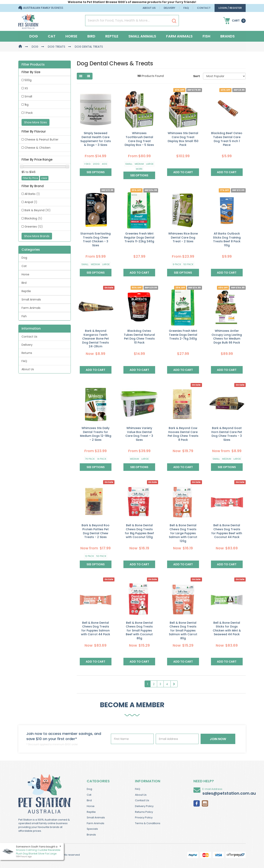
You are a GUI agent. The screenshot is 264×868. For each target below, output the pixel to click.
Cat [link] (24, 266)
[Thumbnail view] (81, 76)
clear (44, 178)
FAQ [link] (24, 361)
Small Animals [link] (31, 299)
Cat (52, 36)
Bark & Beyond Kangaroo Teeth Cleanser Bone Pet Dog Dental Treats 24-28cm (96, 339)
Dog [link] (24, 258)
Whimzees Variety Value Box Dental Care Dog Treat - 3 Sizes (139, 434)
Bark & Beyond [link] (38, 210)
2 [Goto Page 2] (154, 684)
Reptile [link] (26, 291)
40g (104, 164)
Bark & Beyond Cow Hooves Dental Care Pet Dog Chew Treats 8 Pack (183, 434)
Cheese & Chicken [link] (37, 148)
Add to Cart (183, 172)
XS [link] (26, 88)
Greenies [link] (34, 227)
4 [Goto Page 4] (167, 684)
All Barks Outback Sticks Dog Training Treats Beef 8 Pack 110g (227, 239)
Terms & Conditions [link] (148, 823)
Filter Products (33, 65)
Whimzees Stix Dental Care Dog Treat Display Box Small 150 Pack (183, 139)
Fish (206, 36)
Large (150, 164)
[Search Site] (174, 21)
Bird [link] (24, 283)
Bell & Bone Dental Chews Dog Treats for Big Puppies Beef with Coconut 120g (139, 531)
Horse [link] (25, 274)
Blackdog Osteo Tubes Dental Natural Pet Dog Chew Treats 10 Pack (139, 337)
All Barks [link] (32, 194)
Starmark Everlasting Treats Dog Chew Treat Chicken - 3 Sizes (96, 239)
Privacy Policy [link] (144, 817)
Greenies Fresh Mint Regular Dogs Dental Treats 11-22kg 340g (139, 237)
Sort (197, 76)
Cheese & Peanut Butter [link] (41, 139)
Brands (228, 36)
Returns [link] (27, 353)
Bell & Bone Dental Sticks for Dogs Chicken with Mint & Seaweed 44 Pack (227, 629)
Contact (204, 8)
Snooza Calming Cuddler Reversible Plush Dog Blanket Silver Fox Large (38, 852)
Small (129, 164)
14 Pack (102, 459)
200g (96, 164)
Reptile (112, 36)
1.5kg (87, 164)
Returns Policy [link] (144, 812)
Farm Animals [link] (31, 308)
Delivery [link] (27, 345)
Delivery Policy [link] (144, 806)
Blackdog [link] (33, 218)
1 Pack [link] (29, 113)
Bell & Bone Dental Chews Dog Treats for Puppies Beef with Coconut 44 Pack (227, 531)
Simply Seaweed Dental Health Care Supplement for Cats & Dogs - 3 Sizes (96, 139)
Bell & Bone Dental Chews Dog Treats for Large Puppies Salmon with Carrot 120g (183, 533)
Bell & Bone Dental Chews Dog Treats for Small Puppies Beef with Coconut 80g (139, 630)
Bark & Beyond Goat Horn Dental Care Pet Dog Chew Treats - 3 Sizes (227, 434)
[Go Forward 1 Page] (174, 684)
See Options (96, 172)
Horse (71, 36)
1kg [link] (27, 105)
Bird (91, 36)
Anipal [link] (31, 202)
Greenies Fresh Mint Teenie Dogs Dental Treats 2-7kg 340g (183, 335)
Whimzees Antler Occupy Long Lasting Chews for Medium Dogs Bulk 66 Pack (227, 337)
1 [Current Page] (148, 684)
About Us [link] (28, 369)
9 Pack (177, 264)
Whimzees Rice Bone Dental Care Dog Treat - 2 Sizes (183, 237)
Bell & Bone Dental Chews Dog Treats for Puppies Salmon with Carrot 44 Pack (96, 629)
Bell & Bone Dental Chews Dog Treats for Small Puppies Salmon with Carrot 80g (183, 630)
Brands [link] (91, 835)
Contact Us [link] (29, 337)
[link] (197, 803)
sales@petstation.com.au (229, 793)
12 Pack (89, 556)
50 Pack (188, 264)
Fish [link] (24, 316)
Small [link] (28, 96)
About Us (149, 8)
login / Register (230, 8)
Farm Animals (179, 36)
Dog (34, 36)
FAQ (186, 8)
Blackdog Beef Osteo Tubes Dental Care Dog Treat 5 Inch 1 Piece (227, 139)
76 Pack (90, 459)
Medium (139, 164)
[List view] (89, 76)
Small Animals (142, 36)
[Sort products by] (224, 76)
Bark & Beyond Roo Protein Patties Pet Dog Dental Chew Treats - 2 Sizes (96, 531)
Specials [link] (92, 829)
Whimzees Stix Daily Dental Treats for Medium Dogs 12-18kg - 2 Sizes (96, 434)
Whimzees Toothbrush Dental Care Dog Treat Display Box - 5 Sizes (139, 139)
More (139, 169)
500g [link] (28, 80)
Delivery (169, 8)
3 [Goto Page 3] (160, 684)
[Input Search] (128, 21)
